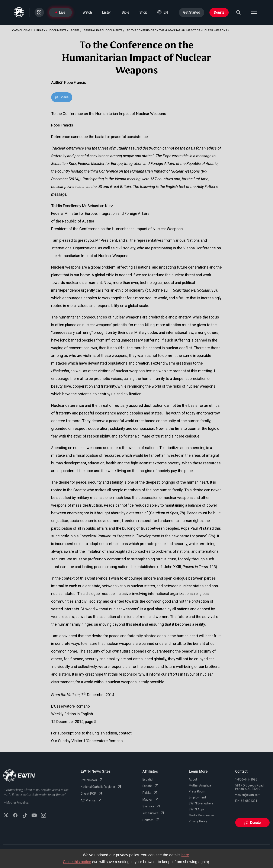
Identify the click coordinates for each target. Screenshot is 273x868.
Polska (150, 793)
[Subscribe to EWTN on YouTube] (34, 816)
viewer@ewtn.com (248, 795)
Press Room (197, 791)
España (151, 786)
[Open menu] (254, 12)
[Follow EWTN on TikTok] (25, 816)
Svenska (152, 806)
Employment (197, 797)
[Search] (238, 12)
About (193, 779)
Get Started (192, 12)
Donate (219, 12)
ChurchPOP (92, 794)
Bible (125, 12)
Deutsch (151, 820)
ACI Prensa (91, 800)
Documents (58, 30)
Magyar (151, 800)
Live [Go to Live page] (60, 12)
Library (40, 30)
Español (148, 779)
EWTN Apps (197, 809)
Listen (107, 12)
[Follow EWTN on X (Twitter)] (6, 816)
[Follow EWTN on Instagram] (44, 816)
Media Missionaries (202, 815)
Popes (75, 30)
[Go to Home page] (19, 776)
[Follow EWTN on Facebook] (15, 816)
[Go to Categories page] (39, 12)
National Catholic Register (101, 787)
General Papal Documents (103, 30)
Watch (87, 12)
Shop (143, 12)
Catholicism (21, 30)
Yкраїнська (154, 813)
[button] (163, 12)
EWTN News (92, 780)
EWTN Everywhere (201, 803)
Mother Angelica (200, 785)
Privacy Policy (198, 821)
